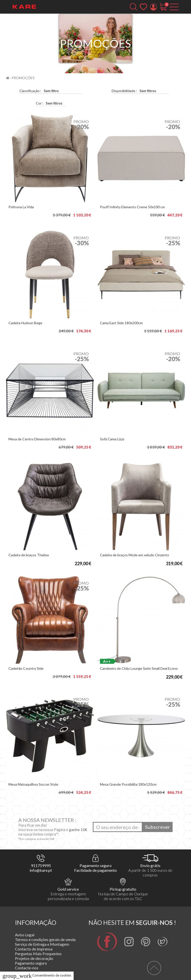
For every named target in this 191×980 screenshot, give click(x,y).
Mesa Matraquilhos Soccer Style (33, 784)
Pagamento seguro (31, 963)
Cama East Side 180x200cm (121, 323)
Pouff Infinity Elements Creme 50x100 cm (132, 207)
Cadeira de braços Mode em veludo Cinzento (135, 555)
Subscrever (158, 827)
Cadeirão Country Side (26, 668)
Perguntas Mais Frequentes (38, 954)
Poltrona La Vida (21, 207)
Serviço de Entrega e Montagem (42, 944)
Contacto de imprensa (34, 949)
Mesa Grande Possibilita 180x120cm (128, 784)
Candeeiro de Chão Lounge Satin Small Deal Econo (139, 668)
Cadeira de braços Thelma (29, 555)
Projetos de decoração (34, 958)
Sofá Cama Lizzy (112, 439)
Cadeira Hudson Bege (25, 323)
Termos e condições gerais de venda (45, 939)
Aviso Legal (25, 935)
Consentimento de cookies (37, 975)
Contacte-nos (27, 968)
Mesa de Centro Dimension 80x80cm (37, 439)
